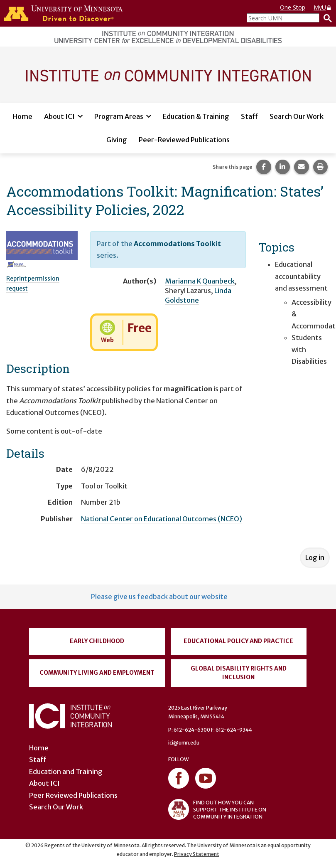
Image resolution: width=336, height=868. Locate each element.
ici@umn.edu (184, 743)
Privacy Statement (197, 854)
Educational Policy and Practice (238, 641)
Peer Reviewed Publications (73, 795)
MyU (323, 7)
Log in (315, 557)
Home (23, 116)
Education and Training (66, 772)
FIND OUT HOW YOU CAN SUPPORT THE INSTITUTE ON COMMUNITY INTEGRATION (217, 809)
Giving (117, 140)
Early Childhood (97, 641)
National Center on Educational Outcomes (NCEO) (162, 519)
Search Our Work (297, 116)
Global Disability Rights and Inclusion (239, 673)
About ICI (59, 116)
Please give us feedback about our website (159, 597)
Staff (249, 116)
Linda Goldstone (198, 295)
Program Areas (119, 116)
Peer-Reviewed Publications (184, 140)
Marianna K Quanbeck (200, 281)
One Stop (293, 7)
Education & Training (196, 116)
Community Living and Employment (97, 673)
